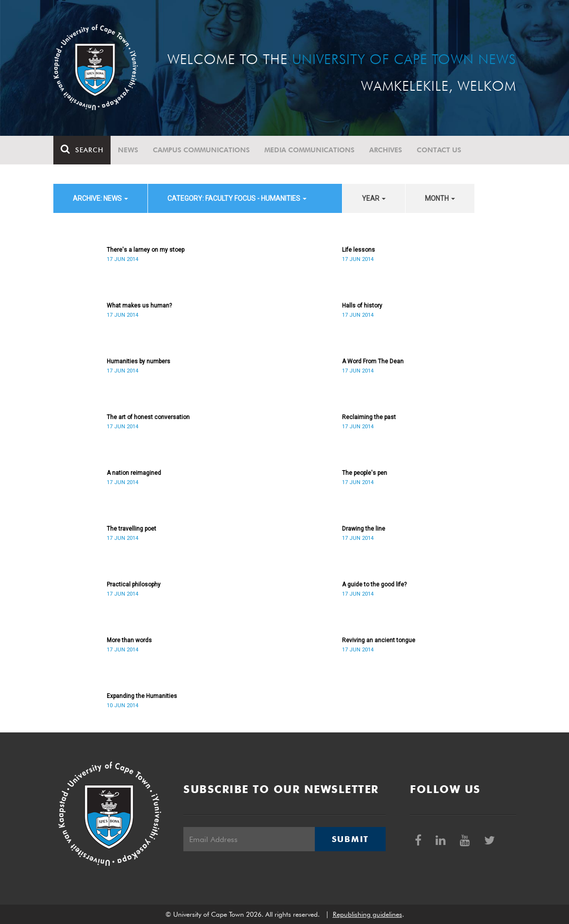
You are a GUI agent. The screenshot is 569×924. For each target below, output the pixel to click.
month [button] (440, 198)
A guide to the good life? (374, 584)
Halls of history (362, 306)
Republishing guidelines (367, 914)
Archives (386, 150)
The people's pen (365, 473)
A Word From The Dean (373, 361)
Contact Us (439, 150)
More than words (129, 640)
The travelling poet (131, 529)
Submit (350, 839)
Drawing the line (364, 529)
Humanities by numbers (138, 361)
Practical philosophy (134, 584)
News (128, 150)
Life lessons (358, 250)
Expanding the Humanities (142, 696)
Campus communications (201, 150)
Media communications (309, 150)
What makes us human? (139, 306)
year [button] (374, 198)
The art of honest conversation (148, 417)
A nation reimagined (134, 473)
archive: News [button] (100, 198)
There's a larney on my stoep (146, 250)
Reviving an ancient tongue (379, 640)
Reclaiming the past (369, 417)
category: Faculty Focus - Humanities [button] (237, 198)
